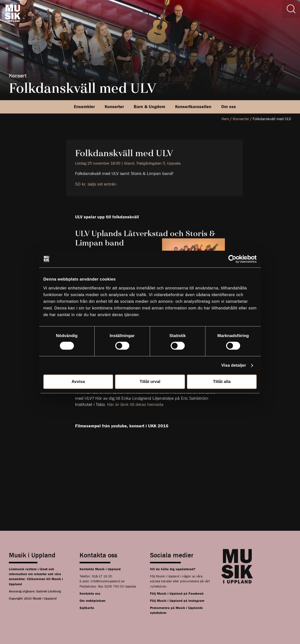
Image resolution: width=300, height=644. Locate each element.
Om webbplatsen (92, 601)
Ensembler (84, 107)
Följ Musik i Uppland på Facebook (177, 593)
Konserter (114, 107)
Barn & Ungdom (150, 107)
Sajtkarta (87, 608)
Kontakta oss (90, 593)
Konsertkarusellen (193, 107)
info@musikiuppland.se (108, 581)
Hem (225, 119)
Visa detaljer (234, 365)
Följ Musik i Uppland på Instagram (177, 601)
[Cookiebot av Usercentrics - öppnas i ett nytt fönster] (235, 259)
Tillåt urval (150, 382)
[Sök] (291, 9)
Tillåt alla (222, 382)
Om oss (229, 107)
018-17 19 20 (102, 576)
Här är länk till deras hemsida (136, 405)
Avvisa (78, 382)
